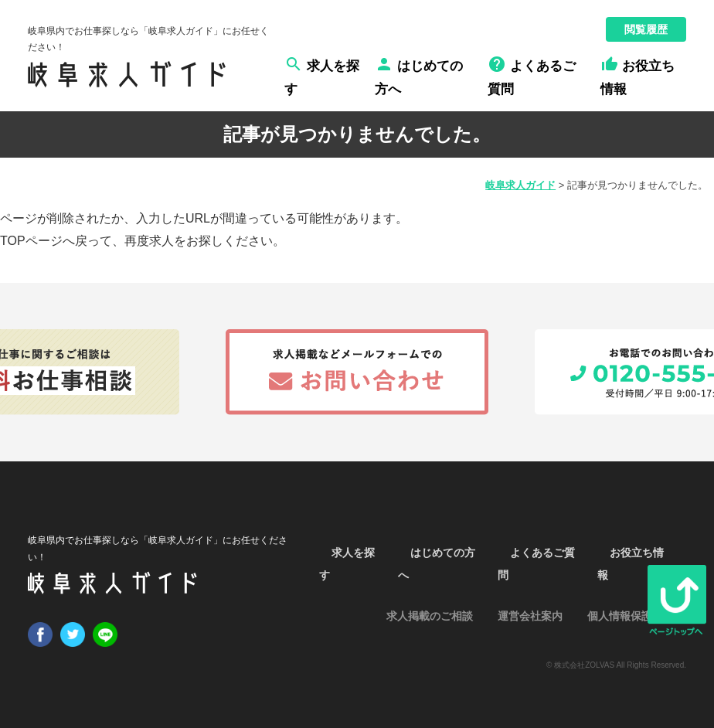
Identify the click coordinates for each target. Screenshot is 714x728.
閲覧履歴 (646, 29)
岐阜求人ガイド (520, 185)
